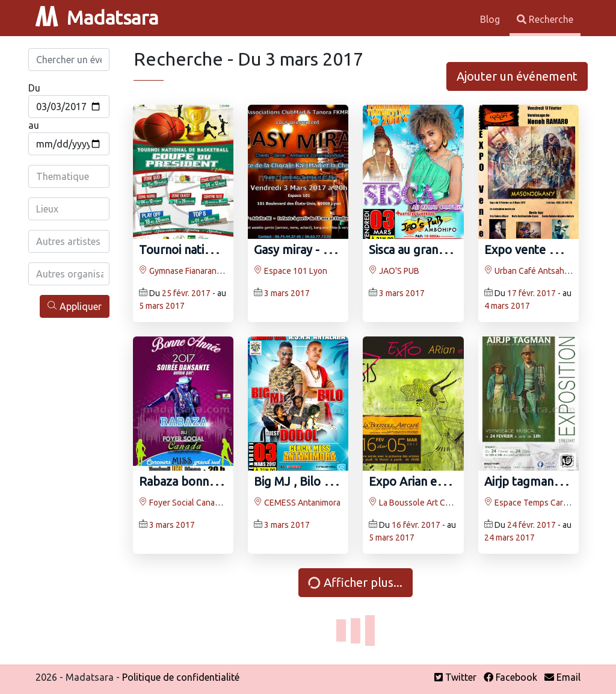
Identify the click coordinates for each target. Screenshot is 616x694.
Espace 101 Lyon (291, 271)
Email (562, 677)
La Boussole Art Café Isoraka (427, 503)
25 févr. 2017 (186, 293)
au (34, 125)
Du (34, 88)
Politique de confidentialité (181, 677)
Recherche (545, 19)
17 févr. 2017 (531, 293)
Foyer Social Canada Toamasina (202, 503)
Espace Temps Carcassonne (542, 503)
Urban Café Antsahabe (531, 271)
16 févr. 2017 (416, 525)
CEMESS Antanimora (297, 503)
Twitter (455, 677)
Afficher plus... (355, 582)
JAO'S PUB (394, 271)
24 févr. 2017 (531, 525)
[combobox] (70, 176)
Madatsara (97, 17)
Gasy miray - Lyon (301, 249)
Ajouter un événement (517, 76)
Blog (491, 19)
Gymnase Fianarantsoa (186, 271)
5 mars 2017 (162, 306)
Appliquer (75, 306)
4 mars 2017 (507, 306)
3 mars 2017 (287, 293)
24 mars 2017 (510, 538)
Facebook (510, 677)
